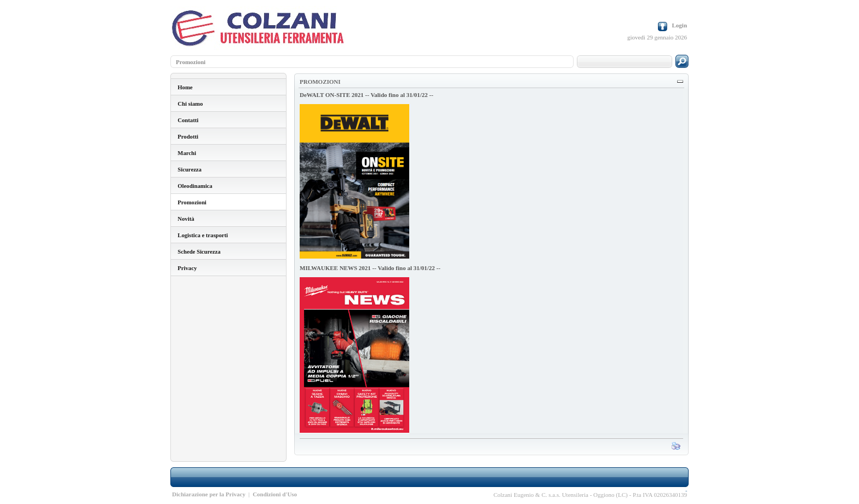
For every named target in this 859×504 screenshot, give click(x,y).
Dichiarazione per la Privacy (209, 494)
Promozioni (191, 62)
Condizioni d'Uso (275, 494)
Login (679, 25)
